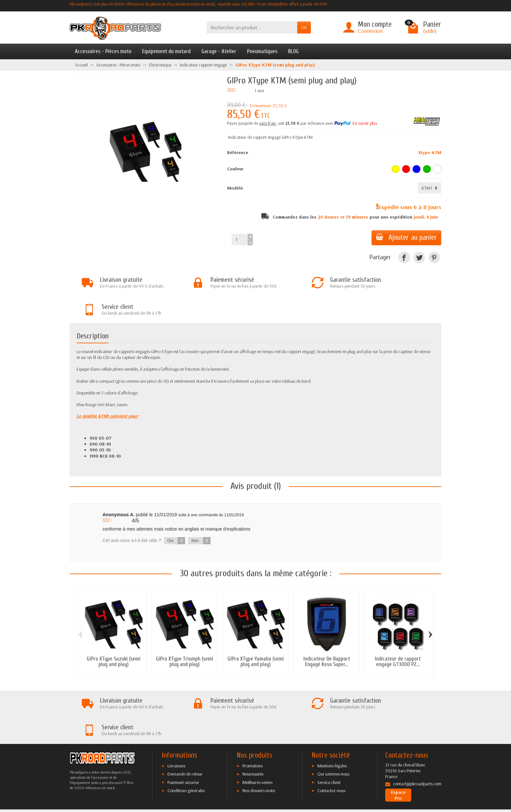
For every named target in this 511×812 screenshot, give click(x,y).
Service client (329, 731)
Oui (176, 515)
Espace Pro (398, 744)
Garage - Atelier (219, 51)
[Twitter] (419, 257)
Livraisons (176, 714)
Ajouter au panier (405, 237)
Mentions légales (332, 714)
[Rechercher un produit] (252, 28)
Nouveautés (253, 723)
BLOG (293, 51)
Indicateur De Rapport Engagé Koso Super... (327, 636)
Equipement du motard (166, 51)
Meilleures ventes (257, 731)
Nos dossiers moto (259, 739)
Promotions (253, 714)
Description (93, 310)
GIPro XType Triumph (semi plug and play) (184, 636)
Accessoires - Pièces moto (103, 51)
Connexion (370, 31)
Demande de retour (185, 723)
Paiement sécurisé (183, 731)
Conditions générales (186, 739)
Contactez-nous (331, 739)
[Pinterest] (434, 257)
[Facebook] (404, 257)
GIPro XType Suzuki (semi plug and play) (114, 636)
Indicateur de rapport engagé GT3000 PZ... (398, 636)
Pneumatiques (262, 51)
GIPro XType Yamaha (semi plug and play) (256, 636)
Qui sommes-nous (333, 723)
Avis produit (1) (256, 460)
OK (304, 27)
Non (201, 515)
